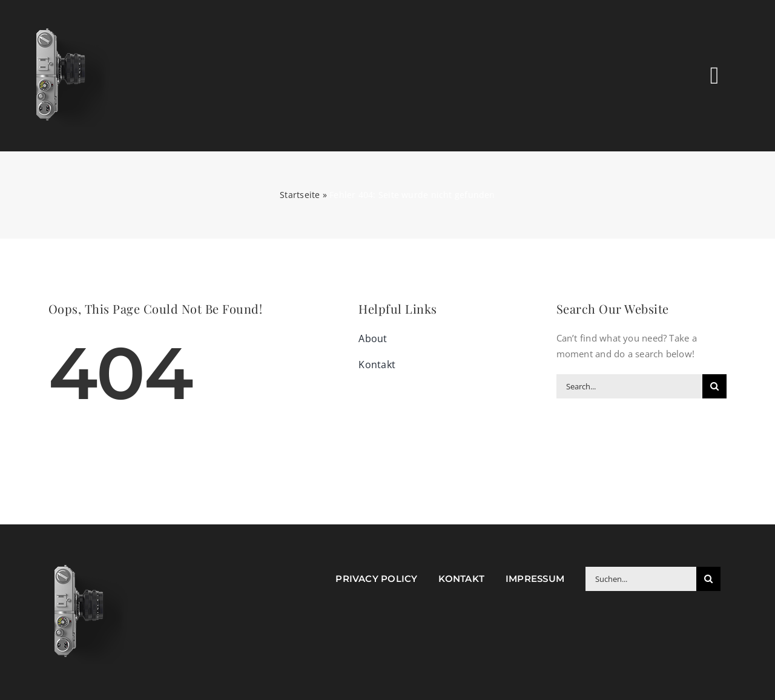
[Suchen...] (641, 579)
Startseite (300, 195)
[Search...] (629, 386)
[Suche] (714, 386)
